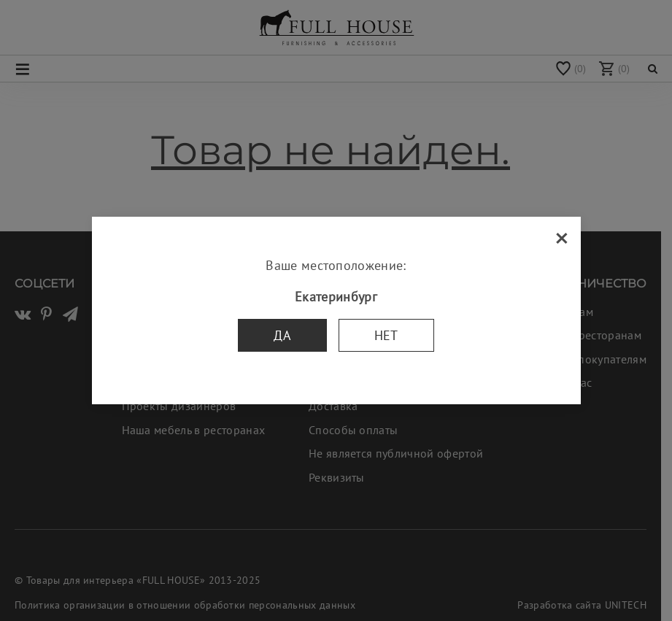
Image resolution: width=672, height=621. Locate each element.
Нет (386, 335)
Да (282, 335)
